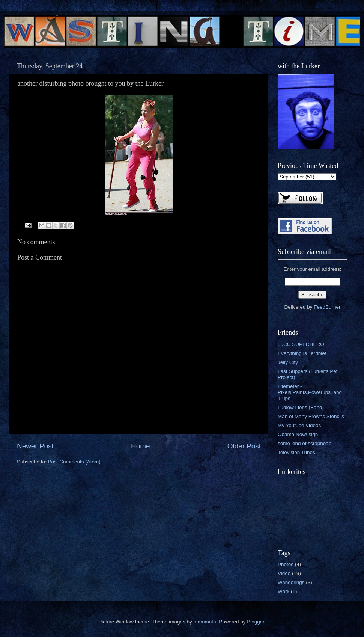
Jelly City (288, 362)
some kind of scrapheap (305, 443)
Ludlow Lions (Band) (301, 407)
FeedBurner (327, 307)
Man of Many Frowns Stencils (311, 416)
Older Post (244, 446)
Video (284, 573)
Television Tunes (296, 452)
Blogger (256, 622)
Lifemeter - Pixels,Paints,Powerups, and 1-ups (310, 392)
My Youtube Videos (299, 425)
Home (140, 446)
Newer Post (35, 446)
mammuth (205, 622)
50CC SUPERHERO (301, 344)
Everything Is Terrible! (302, 353)
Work (284, 591)
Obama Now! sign (298, 434)
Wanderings (291, 582)
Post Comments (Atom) (74, 462)
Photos (286, 564)
